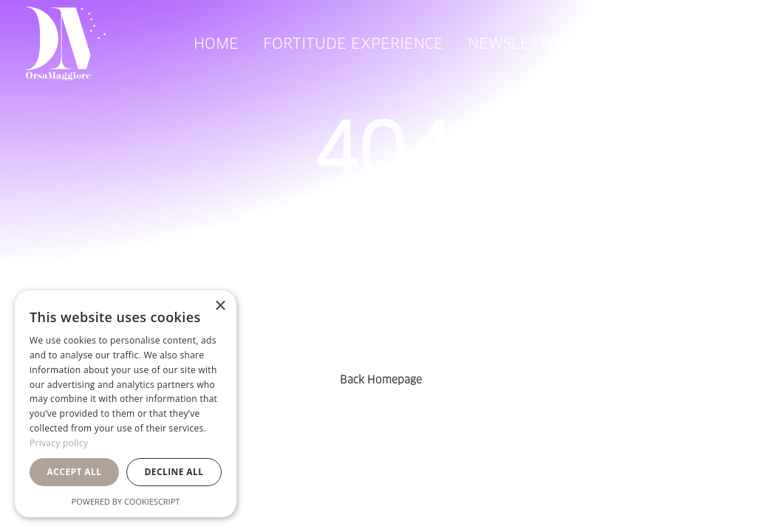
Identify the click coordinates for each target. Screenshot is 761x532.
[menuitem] (216, 44)
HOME (216, 44)
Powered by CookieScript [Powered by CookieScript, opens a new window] (126, 501)
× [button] (220, 306)
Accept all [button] (75, 472)
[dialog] (126, 404)
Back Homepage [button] (381, 380)
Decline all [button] (174, 472)
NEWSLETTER (517, 44)
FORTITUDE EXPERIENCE (353, 44)
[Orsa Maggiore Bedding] (66, 44)
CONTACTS (629, 44)
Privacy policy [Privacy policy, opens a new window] (59, 443)
